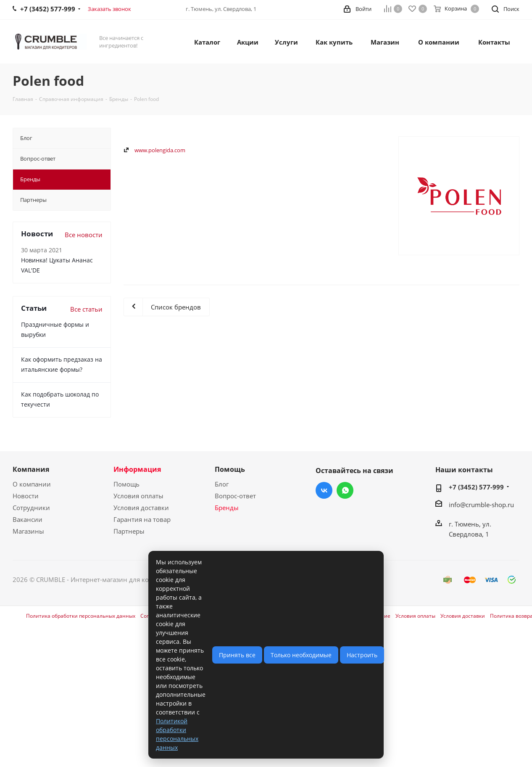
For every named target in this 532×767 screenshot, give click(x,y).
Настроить (362, 655)
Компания (31, 469)
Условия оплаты (138, 496)
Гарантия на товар (142, 519)
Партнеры (129, 531)
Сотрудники (31, 508)
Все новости (84, 235)
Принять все (237, 655)
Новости (26, 496)
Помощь (126, 484)
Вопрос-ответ (235, 496)
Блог (222, 484)
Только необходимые (301, 655)
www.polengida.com (160, 150)
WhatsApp (345, 490)
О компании (32, 484)
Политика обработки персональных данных (81, 616)
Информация (137, 469)
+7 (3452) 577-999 (476, 487)
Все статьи (86, 309)
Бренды (227, 508)
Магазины (28, 531)
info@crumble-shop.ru (481, 505)
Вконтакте (324, 490)
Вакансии (28, 519)
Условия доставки (141, 508)
